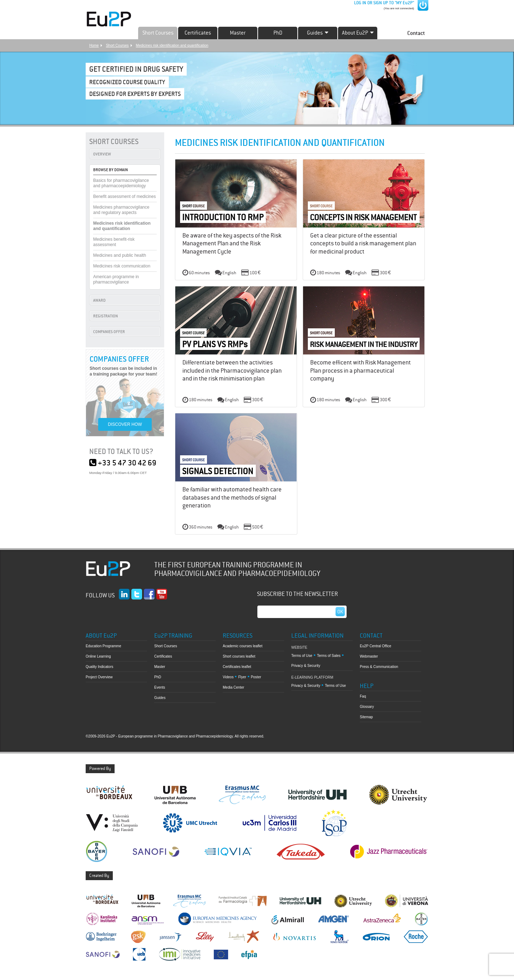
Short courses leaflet (239, 656)
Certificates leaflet (237, 667)
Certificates (198, 33)
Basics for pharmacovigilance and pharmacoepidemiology (121, 183)
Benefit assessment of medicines (124, 196)
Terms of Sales (329, 656)
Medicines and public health (120, 255)
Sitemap (366, 717)
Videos (228, 677)
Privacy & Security (306, 666)
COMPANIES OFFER (109, 332)
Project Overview (99, 677)
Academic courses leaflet (243, 646)
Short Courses (158, 33)
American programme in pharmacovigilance (116, 279)
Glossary (367, 707)
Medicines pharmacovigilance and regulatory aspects (121, 210)
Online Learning (98, 656)
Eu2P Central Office (376, 646)
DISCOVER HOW (125, 424)
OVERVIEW (102, 154)
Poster (256, 677)
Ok (340, 612)
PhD (278, 33)
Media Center (233, 687)
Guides (160, 698)
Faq (363, 696)
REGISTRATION (105, 316)
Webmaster (369, 656)
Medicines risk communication (122, 266)
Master (238, 33)
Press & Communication (379, 667)
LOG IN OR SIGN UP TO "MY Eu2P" (384, 3)
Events (160, 687)
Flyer (242, 677)
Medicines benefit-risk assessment (114, 242)
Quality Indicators (99, 667)
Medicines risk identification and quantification (172, 45)
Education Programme (104, 646)
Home (94, 45)
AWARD (99, 300)
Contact (416, 33)
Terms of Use (302, 656)
